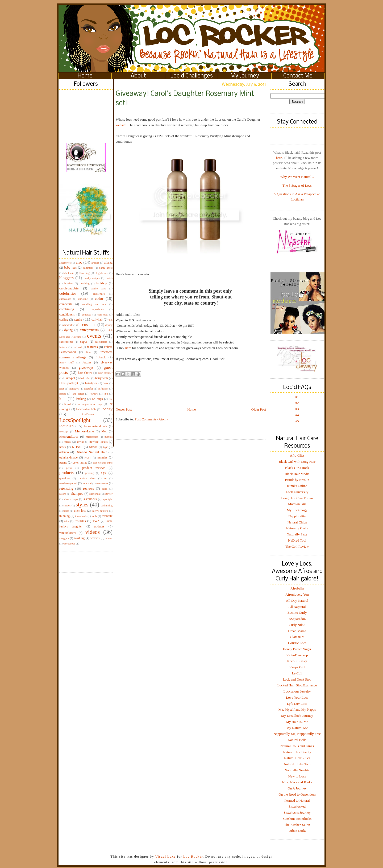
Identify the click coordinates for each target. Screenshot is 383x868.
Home (85, 76)
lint (111, 399)
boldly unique (92, 278)
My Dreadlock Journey (297, 716)
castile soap (98, 288)
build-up (102, 283)
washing (79, 538)
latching (81, 399)
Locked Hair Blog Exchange (297, 685)
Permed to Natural (297, 801)
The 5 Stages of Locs (297, 185)
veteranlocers (68, 533)
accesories (65, 263)
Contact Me (298, 76)
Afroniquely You (297, 594)
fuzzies (87, 363)
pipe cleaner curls (103, 463)
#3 (297, 409)
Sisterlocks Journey (297, 812)
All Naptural (297, 607)
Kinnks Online (297, 486)
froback (101, 357)
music (67, 442)
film (88, 352)
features (92, 347)
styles (82, 504)
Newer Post (124, 409)
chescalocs (65, 299)
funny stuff (66, 363)
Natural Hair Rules (297, 758)
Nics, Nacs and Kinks (297, 782)
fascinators (101, 342)
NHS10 (77, 447)
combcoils (66, 304)
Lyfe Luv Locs (297, 704)
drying (109, 325)
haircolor (85, 378)
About (138, 76)
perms (63, 463)
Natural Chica (297, 522)
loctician (66, 426)
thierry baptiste (100, 511)
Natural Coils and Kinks (297, 746)
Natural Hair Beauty (297, 752)
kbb (106, 394)
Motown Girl (297, 504)
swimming (107, 505)
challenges (99, 294)
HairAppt (69, 378)
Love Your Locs (297, 697)
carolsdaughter (70, 288)
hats (106, 383)
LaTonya (97, 399)
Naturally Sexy (297, 534)
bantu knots (106, 268)
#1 (297, 397)
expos (84, 342)
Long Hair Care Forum (297, 498)
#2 (297, 403)
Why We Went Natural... (297, 177)
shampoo (77, 494)
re (105, 478)
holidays (74, 389)
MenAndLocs (69, 437)
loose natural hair (96, 426)
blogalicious (101, 273)
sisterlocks (90, 499)
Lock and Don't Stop (297, 679)
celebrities (68, 293)
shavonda (95, 494)
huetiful (89, 389)
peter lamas (80, 463)
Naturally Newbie (297, 770)
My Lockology (297, 510)
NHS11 (93, 447)
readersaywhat (68, 483)
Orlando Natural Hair (91, 452)
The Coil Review (297, 546)
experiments (66, 342)
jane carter (78, 394)
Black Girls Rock (297, 468)
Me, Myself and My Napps (297, 709)
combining (67, 309)
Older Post (259, 409)
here (128, 348)
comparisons (97, 309)
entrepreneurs (89, 330)
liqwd (68, 404)
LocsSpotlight (75, 420)
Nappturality (297, 516)
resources (102, 483)
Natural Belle (297, 740)
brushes (69, 283)
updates (99, 526)
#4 (297, 415)
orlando (64, 452)
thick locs (80, 511)
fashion (63, 347)
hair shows (85, 373)
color (99, 298)
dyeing (68, 330)
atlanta (108, 263)
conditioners (67, 315)
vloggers (64, 538)
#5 (297, 421)
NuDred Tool (297, 540)
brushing (85, 283)
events (94, 336)
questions (64, 478)
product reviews (94, 468)
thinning (64, 516)
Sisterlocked (297, 806)
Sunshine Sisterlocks (297, 819)
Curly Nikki (297, 625)
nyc (105, 447)
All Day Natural (297, 601)
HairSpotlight (69, 383)
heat (62, 389)
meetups (64, 431)
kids (63, 398)
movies (109, 437)
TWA (96, 521)
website (121, 125)
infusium (103, 389)
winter (109, 538)
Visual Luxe (165, 856)
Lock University (297, 492)
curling (64, 320)
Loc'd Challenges (192, 76)
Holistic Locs (297, 643)
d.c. (111, 320)
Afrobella (297, 588)
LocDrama (88, 414)
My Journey (245, 76)
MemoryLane (84, 431)
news (63, 447)
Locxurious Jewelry (297, 691)
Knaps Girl (297, 667)
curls (78, 319)
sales (105, 489)
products (66, 472)
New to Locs (297, 776)
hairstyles (91, 383)
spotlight (108, 499)
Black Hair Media (297, 474)
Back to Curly (297, 613)
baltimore (88, 268)
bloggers (66, 278)
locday (107, 409)
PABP (88, 458)
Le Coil (297, 673)
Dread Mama (297, 631)
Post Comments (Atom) (151, 419)
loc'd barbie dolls (86, 409)
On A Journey (297, 788)
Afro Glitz (297, 455)
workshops (69, 544)
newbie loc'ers (98, 442)
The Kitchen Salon (297, 825)
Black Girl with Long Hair (297, 462)
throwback (81, 516)
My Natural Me (297, 728)
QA (104, 473)
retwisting (66, 488)
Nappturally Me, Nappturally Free (297, 734)
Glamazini (297, 637)
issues (63, 394)
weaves (95, 538)
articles (95, 263)
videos (93, 532)
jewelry (94, 394)
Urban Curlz (297, 831)
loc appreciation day (90, 404)
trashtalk (107, 516)
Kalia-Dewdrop (297, 655)
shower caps (71, 499)
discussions (87, 324)
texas (66, 511)
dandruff (68, 325)
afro (79, 262)
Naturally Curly (297, 528)
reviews (88, 488)
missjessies (92, 437)
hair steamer (105, 373)
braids (109, 278)
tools (94, 516)
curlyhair (97, 320)
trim (67, 521)
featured (77, 347)
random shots (87, 478)
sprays (67, 505)
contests (86, 315)
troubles (80, 521)
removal (87, 483)
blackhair (69, 273)
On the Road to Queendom (297, 794)
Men (104, 431)
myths (80, 442)
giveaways (86, 368)
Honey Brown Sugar (297, 649)
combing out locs (94, 304)
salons (63, 494)
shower (109, 494)
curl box (102, 315)
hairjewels (102, 378)
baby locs (70, 268)
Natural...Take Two (297, 764)
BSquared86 (297, 619)
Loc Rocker (193, 856)
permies (102, 458)
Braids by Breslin (297, 480)
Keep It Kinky (297, 661)
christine (83, 299)
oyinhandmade (68, 458)
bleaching (84, 273)
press (69, 468)
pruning (90, 473)
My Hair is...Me (297, 722)
